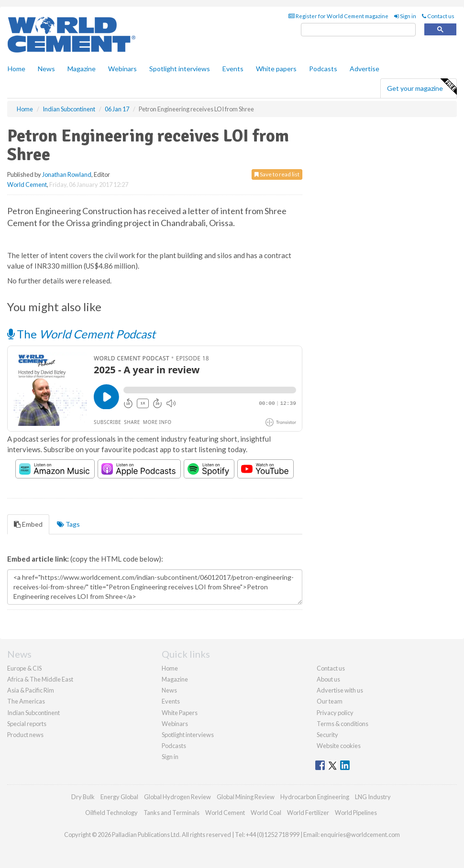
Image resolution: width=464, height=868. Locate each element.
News (169, 690)
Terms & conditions (342, 724)
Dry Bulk (83, 797)
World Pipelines (356, 813)
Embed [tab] (28, 524)
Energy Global (119, 797)
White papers (276, 69)
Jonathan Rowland (67, 174)
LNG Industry (373, 797)
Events (233, 69)
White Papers (180, 713)
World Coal (266, 813)
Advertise (365, 69)
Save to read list (277, 174)
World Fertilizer (308, 813)
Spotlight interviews (180, 69)
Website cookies (339, 746)
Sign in (405, 16)
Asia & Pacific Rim (31, 690)
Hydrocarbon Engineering (315, 797)
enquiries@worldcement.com (360, 835)
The (81, 334)
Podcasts (323, 69)
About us (328, 679)
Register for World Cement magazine (338, 16)
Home (17, 69)
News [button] (46, 69)
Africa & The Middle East (40, 679)
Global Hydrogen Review (177, 797)
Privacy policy (335, 713)
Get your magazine (422, 87)
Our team (330, 701)
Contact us (438, 16)
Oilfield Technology (111, 813)
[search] (358, 30)
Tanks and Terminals (171, 813)
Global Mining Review (246, 797)
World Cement (27, 184)
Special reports (27, 724)
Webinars (122, 69)
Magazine (82, 69)
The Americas (26, 701)
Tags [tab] (68, 524)
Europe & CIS (24, 668)
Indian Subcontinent (33, 713)
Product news (25, 735)
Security (327, 735)
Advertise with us (340, 690)
